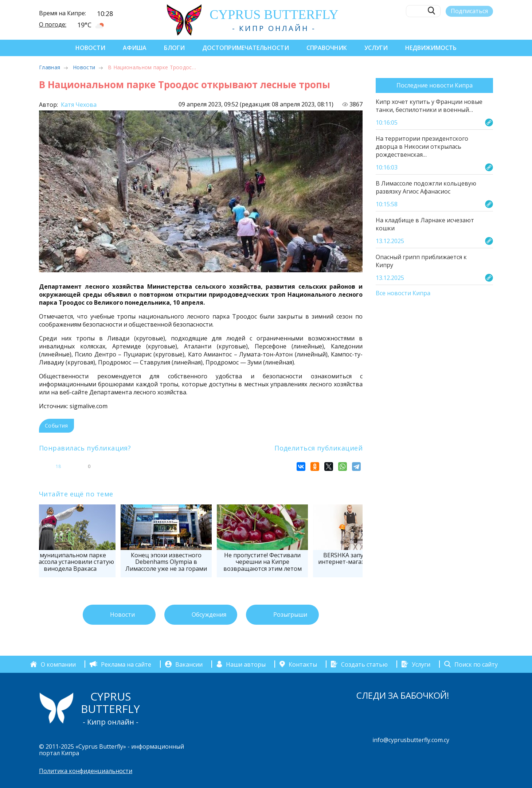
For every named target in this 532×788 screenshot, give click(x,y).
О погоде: (53, 24)
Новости (90, 48)
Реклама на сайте (126, 664)
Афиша (135, 48)
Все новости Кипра (403, 293)
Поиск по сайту (476, 664)
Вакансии (189, 664)
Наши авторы (246, 664)
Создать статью (364, 664)
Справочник (327, 48)
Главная (50, 67)
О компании (58, 664)
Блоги (174, 48)
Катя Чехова (78, 105)
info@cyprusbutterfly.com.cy (411, 740)
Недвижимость (431, 48)
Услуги (376, 48)
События (56, 426)
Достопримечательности (246, 48)
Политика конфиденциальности (86, 771)
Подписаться (469, 11)
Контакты (303, 664)
